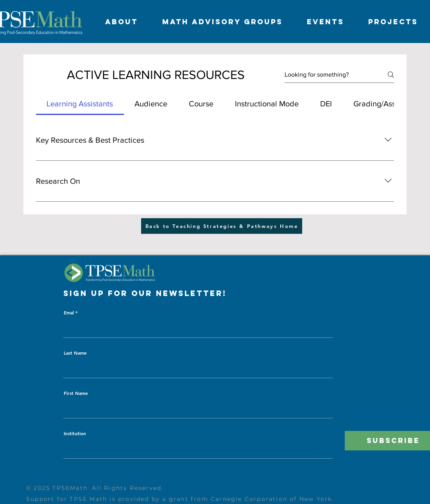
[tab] (80, 104)
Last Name (75, 353)
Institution (75, 433)
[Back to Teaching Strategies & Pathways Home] (222, 226)
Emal (69, 312)
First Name (76, 393)
